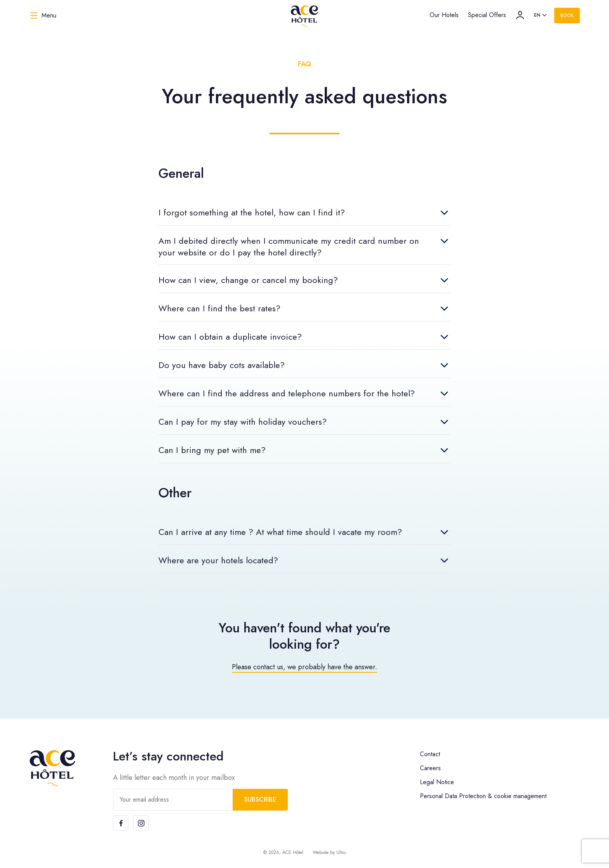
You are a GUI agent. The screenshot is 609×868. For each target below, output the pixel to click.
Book (567, 16)
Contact (430, 754)
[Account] (520, 15)
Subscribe (260, 799)
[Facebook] (121, 823)
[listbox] (541, 16)
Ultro (341, 852)
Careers (430, 768)
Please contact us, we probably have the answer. (304, 667)
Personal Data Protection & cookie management (483, 796)
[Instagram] (141, 823)
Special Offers (487, 15)
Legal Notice (437, 782)
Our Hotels (444, 15)
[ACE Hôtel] (304, 16)
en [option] (537, 15)
